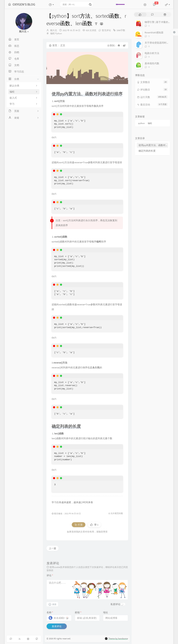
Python (59, 33)
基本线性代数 (152, 63)
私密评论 (115, 604)
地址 (106, 612)
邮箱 (78, 612)
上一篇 (52, 548)
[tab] (140, 15)
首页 (53, 45)
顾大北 (54, 30)
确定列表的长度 (147, 151)
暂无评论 (106, 30)
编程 (52, 33)
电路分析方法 (152, 53)
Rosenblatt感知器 (154, 32)
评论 (50, 575)
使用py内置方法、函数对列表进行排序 (153, 145)
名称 (50, 612)
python (141, 123)
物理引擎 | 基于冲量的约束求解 (161, 22)
